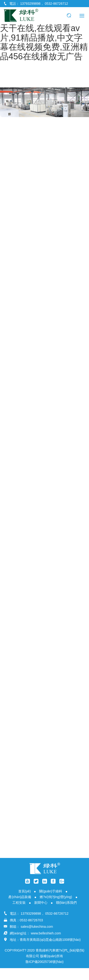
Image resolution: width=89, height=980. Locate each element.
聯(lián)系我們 (66, 903)
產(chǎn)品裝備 (20, 897)
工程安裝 (19, 903)
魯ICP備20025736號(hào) (44, 962)
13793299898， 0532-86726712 (44, 4)
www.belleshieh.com (46, 933)
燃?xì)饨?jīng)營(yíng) (56, 897)
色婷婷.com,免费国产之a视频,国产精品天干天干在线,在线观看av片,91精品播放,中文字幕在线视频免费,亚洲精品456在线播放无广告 (44, 33)
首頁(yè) (24, 891)
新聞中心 (41, 903)
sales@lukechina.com (37, 927)
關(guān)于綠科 (51, 891)
